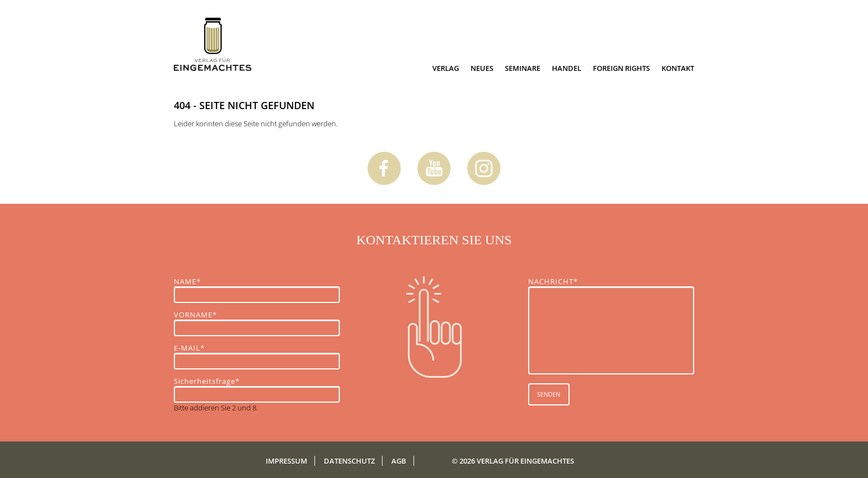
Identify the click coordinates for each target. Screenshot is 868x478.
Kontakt (678, 68)
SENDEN (549, 394)
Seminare (523, 68)
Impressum (286, 461)
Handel (567, 68)
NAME (193, 281)
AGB (399, 461)
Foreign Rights (621, 68)
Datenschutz (349, 461)
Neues (482, 68)
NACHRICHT (553, 281)
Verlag (446, 68)
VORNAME (195, 315)
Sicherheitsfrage (207, 381)
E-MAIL (193, 348)
